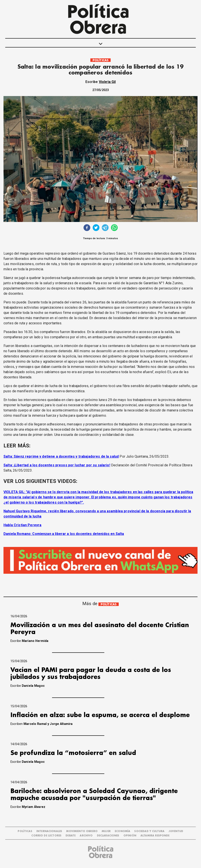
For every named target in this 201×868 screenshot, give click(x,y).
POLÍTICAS (100, 60)
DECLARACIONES (108, 836)
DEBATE (71, 836)
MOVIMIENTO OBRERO (82, 831)
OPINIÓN (130, 836)
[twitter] (96, 228)
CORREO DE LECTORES (46, 836)
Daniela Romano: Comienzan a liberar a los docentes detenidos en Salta (64, 534)
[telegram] (105, 228)
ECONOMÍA (122, 831)
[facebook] (87, 228)
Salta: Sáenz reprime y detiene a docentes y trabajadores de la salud (61, 456)
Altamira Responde (155, 836)
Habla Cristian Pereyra (22, 525)
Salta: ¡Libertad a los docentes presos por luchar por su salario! (57, 465)
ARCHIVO (86, 836)
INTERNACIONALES (49, 831)
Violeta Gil (107, 82)
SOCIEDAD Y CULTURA (149, 831)
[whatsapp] (114, 228)
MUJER (106, 831)
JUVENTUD (176, 831)
